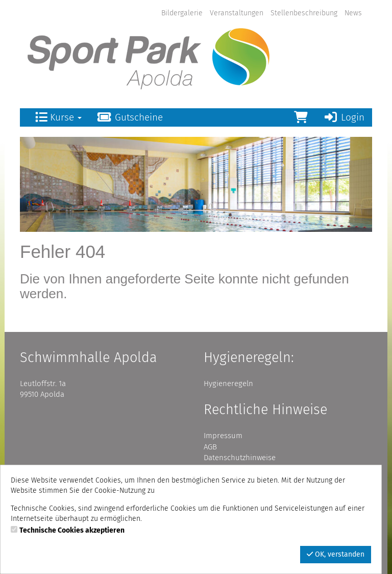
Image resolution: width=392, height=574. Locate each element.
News (353, 13)
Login (344, 117)
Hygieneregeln (228, 384)
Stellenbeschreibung (304, 13)
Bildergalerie (182, 13)
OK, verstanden (336, 554)
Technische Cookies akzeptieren (72, 530)
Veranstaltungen (237, 13)
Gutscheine (130, 117)
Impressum (223, 436)
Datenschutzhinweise (240, 458)
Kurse (58, 117)
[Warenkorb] (301, 117)
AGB (210, 447)
